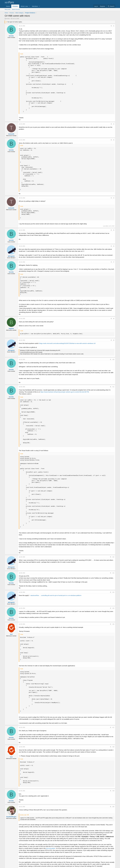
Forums (15, 6)
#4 (114, 198)
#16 (113, 624)
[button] (29, 6)
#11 (113, 387)
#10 (113, 359)
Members (35, 6)
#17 (113, 727)
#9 (114, 340)
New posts (8, 9)
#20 (113, 807)
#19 (113, 791)
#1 (114, 26)
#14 (113, 592)
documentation (51, 848)
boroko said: (23, 815)
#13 (113, 573)
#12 (113, 557)
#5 (114, 230)
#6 (114, 246)
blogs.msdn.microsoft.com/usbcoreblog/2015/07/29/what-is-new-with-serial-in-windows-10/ (67, 343)
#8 (114, 319)
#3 (114, 140)
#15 (113, 608)
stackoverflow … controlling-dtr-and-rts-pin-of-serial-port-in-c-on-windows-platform (56, 595)
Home (8, 6)
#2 (114, 124)
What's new (24, 6)
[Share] (111, 26)
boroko (8, 19)
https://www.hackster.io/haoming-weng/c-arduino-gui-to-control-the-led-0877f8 (65, 392)
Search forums (16, 9)
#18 (113, 747)
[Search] (111, 6)
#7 (114, 262)
